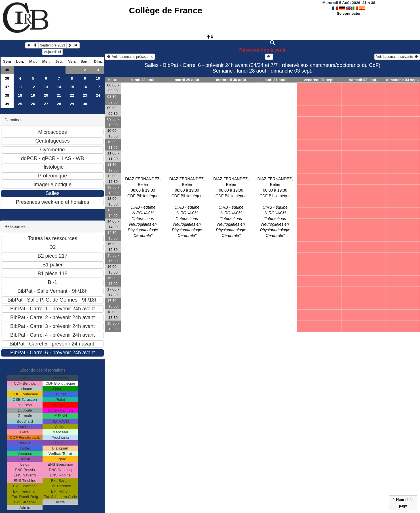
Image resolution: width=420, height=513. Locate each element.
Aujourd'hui (52, 52)
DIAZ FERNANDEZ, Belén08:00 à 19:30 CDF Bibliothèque (143, 207)
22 (72, 95)
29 (72, 104)
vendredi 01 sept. (319, 80)
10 (98, 78)
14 (59, 87)
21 (59, 95)
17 (98, 87)
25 (20, 104)
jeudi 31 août (275, 80)
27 (46, 104)
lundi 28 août (143, 80)
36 (7, 78)
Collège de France (166, 10)
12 (33, 87)
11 (20, 87)
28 (59, 104)
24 (98, 95)
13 (46, 87)
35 (7, 70)
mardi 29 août (187, 80)
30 (85, 104)
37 (7, 87)
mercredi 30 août (231, 80)
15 (72, 87)
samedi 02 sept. (363, 80)
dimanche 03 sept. (402, 80)
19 (33, 95)
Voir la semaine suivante (397, 57)
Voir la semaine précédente (130, 57)
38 (7, 95)
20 (46, 95)
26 (33, 104)
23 (85, 95)
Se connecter (349, 13)
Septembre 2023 (53, 45)
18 (20, 95)
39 (7, 104)
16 (85, 87)
